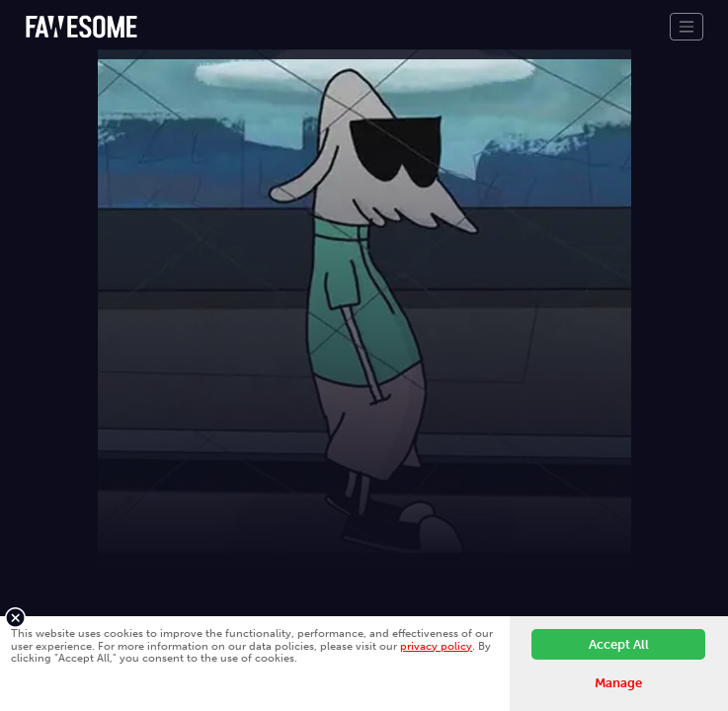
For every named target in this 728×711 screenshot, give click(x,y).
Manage (618, 683)
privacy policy (436, 646)
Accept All (619, 644)
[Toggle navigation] (687, 27)
